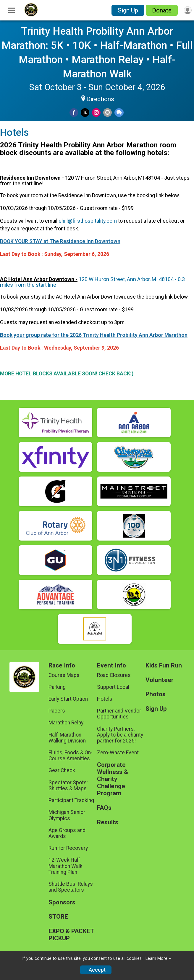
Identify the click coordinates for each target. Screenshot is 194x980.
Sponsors (62, 902)
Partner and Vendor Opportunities (119, 714)
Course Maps (64, 675)
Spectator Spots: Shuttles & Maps (68, 785)
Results (108, 822)
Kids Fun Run (164, 666)
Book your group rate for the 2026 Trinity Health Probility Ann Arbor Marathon (94, 335)
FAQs (104, 808)
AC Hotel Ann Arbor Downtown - (39, 279)
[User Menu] (188, 10)
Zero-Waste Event (118, 753)
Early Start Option (68, 699)
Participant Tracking (71, 800)
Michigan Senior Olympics (67, 815)
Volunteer (160, 680)
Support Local (113, 687)
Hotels (105, 699)
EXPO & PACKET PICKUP (71, 935)
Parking (57, 687)
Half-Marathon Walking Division (67, 738)
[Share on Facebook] (74, 113)
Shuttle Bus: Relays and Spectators (71, 887)
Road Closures (114, 675)
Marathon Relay (66, 723)
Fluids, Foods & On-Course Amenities (71, 756)
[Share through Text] (119, 113)
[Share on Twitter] (85, 113)
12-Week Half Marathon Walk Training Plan (66, 866)
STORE (58, 917)
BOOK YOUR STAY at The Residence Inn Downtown (60, 241)
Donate (162, 10)
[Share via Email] (107, 113)
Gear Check (62, 770)
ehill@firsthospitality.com (88, 221)
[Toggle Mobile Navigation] (12, 10)
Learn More (156, 959)
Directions (100, 99)
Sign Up (128, 10)
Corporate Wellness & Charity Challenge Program (113, 779)
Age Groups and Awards (67, 833)
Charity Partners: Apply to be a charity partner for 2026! (120, 735)
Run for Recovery (68, 848)
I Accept (96, 970)
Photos (156, 694)
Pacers (57, 711)
